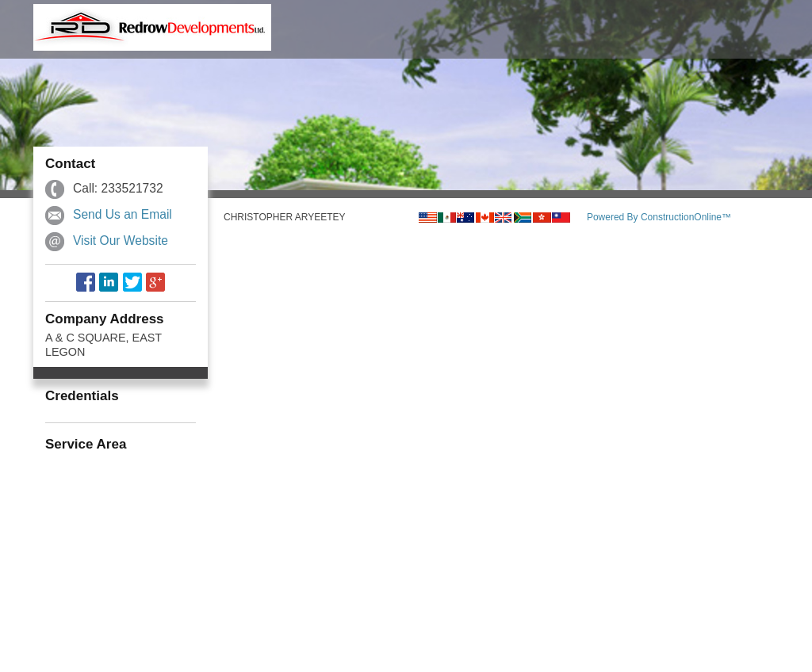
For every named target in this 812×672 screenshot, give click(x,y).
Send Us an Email (123, 214)
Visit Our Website (121, 241)
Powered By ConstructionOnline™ (659, 217)
